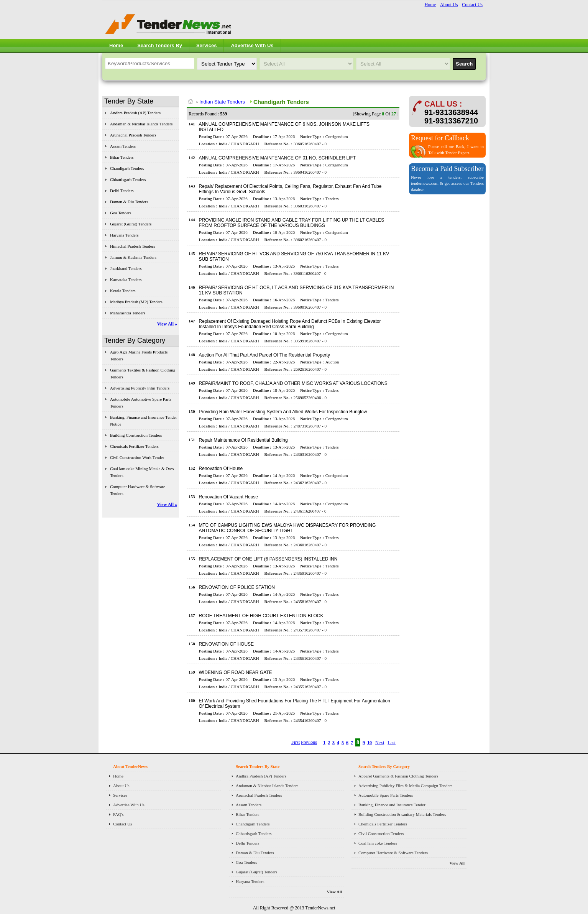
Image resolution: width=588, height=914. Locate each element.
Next (380, 743)
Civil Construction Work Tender (137, 457)
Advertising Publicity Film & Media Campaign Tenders (405, 786)
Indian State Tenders (222, 102)
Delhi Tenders (122, 191)
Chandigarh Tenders (127, 168)
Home (430, 5)
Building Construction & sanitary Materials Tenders (402, 814)
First (296, 742)
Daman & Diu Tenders (129, 202)
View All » (167, 324)
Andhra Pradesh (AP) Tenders (135, 113)
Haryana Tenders (124, 235)
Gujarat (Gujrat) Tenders (131, 224)
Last (392, 743)
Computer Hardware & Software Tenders (393, 853)
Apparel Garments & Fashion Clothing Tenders (398, 776)
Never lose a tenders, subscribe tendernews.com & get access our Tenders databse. (447, 183)
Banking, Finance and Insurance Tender (392, 805)
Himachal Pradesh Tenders (133, 246)
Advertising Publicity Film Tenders (140, 388)
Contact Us (472, 5)
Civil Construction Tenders (381, 833)
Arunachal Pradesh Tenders (133, 135)
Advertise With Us (252, 45)
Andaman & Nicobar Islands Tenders (141, 124)
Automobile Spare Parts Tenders (386, 795)
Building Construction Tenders (136, 435)
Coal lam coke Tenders (378, 843)
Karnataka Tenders (126, 279)
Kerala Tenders (123, 291)
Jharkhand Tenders (126, 268)
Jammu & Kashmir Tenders (133, 257)
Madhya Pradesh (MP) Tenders (136, 302)
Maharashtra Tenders (128, 313)
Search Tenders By (160, 45)
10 (370, 743)
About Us (449, 5)
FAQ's (118, 814)
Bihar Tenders (122, 157)
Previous (309, 742)
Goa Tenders (121, 213)
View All (334, 892)
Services (207, 45)
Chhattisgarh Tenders (128, 179)
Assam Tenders (123, 146)
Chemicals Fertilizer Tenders (134, 446)
